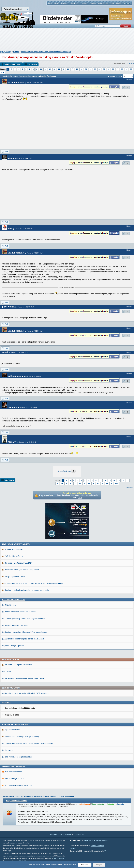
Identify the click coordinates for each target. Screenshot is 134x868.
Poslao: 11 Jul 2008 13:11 (20, 353)
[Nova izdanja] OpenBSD (15, 646)
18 (77, 69)
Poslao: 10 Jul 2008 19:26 (35, 83)
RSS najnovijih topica (13, 772)
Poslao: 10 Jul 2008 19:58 (35, 253)
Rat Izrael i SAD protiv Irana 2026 (18, 563)
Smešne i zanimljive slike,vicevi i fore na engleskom (26, 632)
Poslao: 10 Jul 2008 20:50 (26, 307)
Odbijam (99, 865)
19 (81, 69)
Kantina (84, 3)
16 (68, 69)
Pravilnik (93, 3)
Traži (112, 3)
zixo (10, 229)
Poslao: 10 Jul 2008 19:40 (24, 159)
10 (41, 69)
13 (54, 69)
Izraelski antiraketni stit (14, 549)
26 (113, 69)
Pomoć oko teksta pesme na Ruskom (20, 612)
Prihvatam (85, 865)
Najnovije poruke (56, 834)
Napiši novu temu (13, 64)
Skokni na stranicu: (115, 76)
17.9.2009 (130, 63)
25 (108, 69)
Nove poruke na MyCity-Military (16, 544)
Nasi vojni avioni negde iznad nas (18, 757)
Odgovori (33, 64)
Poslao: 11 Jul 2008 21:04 (29, 407)
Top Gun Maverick (12, 730)
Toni (10, 158)
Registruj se (75, 3)
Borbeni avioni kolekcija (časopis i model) (22, 736)
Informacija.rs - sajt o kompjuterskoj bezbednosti (25, 618)
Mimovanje (9, 750)
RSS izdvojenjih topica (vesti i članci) (20, 785)
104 (2, 72)
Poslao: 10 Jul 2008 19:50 (24, 229)
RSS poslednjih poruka (14, 778)
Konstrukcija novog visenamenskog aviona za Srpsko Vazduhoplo (46, 52)
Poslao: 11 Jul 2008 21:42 (28, 442)
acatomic (13, 407)
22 (95, 69)
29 (126, 69)
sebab (5, 352)
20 (86, 69)
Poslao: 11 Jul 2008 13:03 (35, 331)
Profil (7, 152)
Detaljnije (121, 804)
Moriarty (12, 442)
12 (50, 69)
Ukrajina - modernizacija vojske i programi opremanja (27, 590)
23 (99, 69)
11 (45, 69)
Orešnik (8, 672)
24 (104, 69)
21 (90, 69)
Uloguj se (65, 3)
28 (122, 69)
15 (63, 69)
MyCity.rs (92, 841)
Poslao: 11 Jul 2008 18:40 (32, 377)
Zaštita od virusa (102, 841)
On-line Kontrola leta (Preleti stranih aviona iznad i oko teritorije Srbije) (34, 583)
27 (117, 69)
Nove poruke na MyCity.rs (13, 600)
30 (131, 69)
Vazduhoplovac (16, 82)
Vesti (86, 841)
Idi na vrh (130, 488)
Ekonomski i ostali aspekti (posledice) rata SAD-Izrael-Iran (29, 743)
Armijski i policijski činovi (15, 576)
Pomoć (119, 3)
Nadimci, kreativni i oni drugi (16, 625)
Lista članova (103, 3)
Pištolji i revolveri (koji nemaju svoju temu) (22, 570)
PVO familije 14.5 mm (14, 556)
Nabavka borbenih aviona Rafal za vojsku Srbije (24, 678)
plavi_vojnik (8, 307)
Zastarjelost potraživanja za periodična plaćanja (24, 639)
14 (59, 69)
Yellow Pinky (14, 376)
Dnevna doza (10, 605)
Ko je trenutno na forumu (17, 801)
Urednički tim (79, 834)
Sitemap (68, 834)
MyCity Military (54, 3)
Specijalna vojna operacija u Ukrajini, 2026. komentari (27, 693)
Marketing (127, 3)
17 (72, 69)
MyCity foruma (59, 859)
